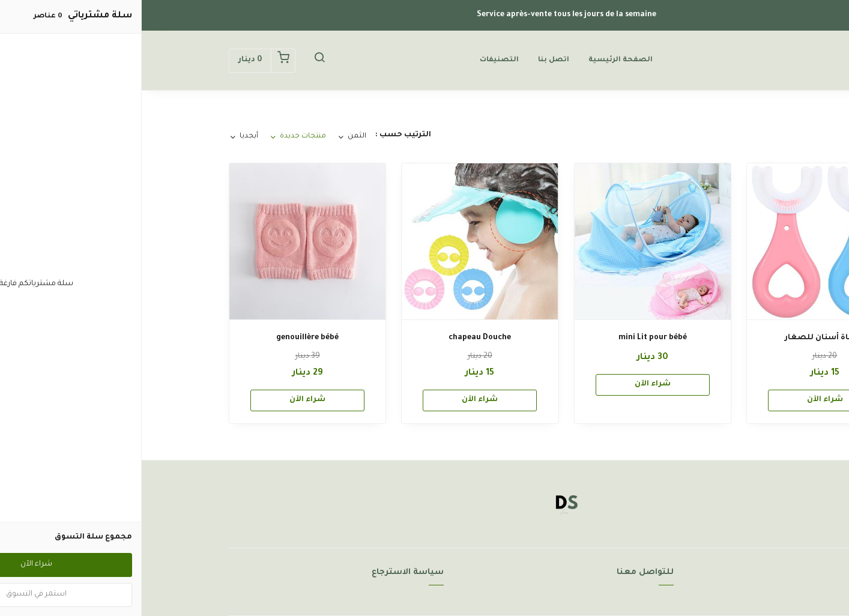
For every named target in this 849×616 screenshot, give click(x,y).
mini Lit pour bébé (511, 338)
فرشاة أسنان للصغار (683, 338)
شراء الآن (683, 400)
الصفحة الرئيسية (479, 60)
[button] (178, 61)
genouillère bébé (166, 338)
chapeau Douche (338, 338)
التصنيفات (358, 60)
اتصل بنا (412, 60)
